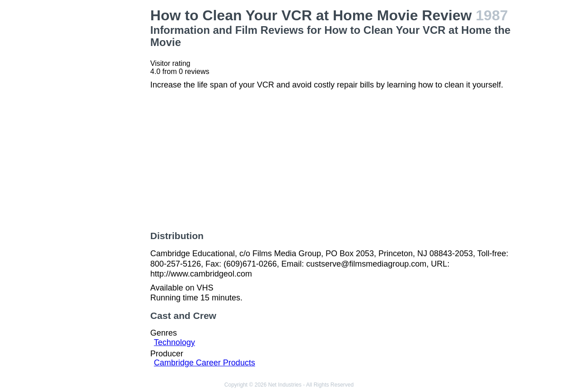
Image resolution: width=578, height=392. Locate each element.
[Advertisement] (101, 143)
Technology (175, 342)
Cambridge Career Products (205, 363)
